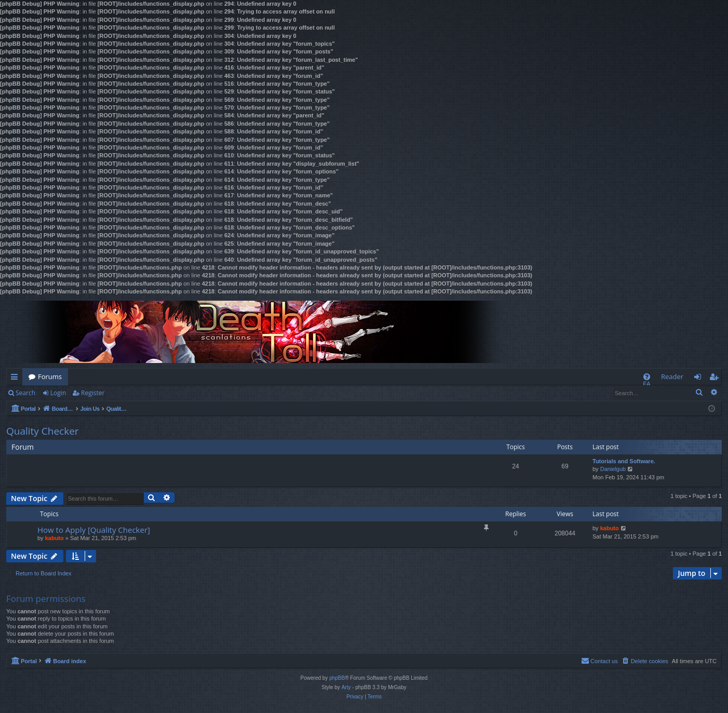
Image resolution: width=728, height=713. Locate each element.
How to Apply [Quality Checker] (94, 530)
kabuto (55, 538)
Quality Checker (43, 431)
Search (25, 393)
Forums (50, 376)
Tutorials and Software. (624, 461)
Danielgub (613, 469)
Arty (346, 687)
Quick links (16, 379)
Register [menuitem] (716, 379)
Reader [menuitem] (672, 376)
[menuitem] (647, 377)
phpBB (337, 678)
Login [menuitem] (700, 379)
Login (58, 393)
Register (93, 393)
